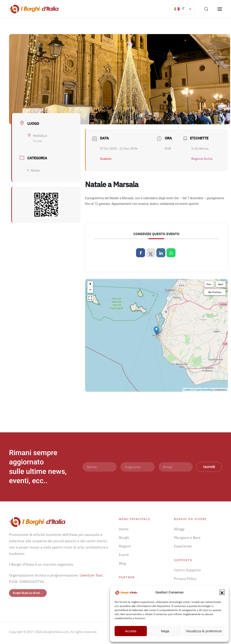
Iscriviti (209, 467)
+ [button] (90, 284)
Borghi (124, 537)
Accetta (131, 631)
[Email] (176, 467)
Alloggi (179, 529)
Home (124, 529)
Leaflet (187, 390)
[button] (222, 592)
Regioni (125, 546)
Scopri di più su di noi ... (28, 593)
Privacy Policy (185, 579)
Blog (122, 563)
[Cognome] (137, 467)
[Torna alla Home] (34, 9)
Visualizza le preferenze (204, 631)
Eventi (124, 555)
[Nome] (100, 467)
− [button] (90, 290)
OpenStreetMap (204, 390)
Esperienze (183, 546)
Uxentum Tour (91, 575)
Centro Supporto (187, 570)
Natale (34, 170)
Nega (165, 631)
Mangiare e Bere (187, 537)
